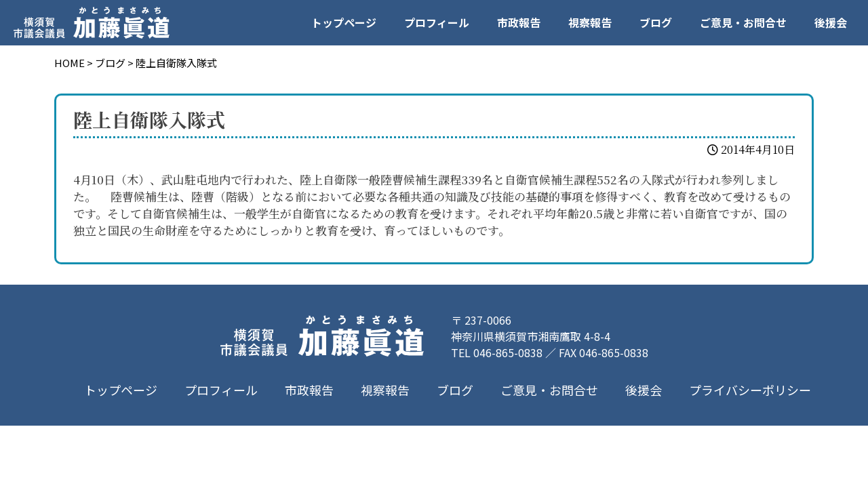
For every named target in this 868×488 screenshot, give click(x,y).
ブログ (656, 22)
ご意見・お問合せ (743, 22)
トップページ (344, 22)
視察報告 (590, 22)
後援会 (831, 22)
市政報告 (519, 22)
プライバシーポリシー (750, 390)
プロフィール (437, 22)
